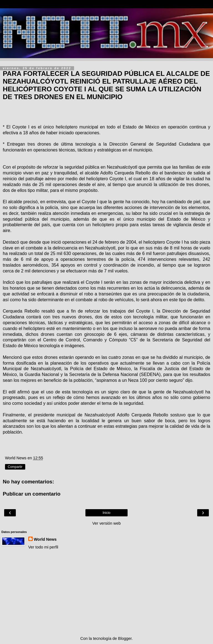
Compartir (15, 467)
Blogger (125, 638)
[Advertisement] (106, 593)
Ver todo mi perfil (43, 547)
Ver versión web (106, 523)
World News (45, 539)
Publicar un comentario (32, 494)
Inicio (106, 513)
